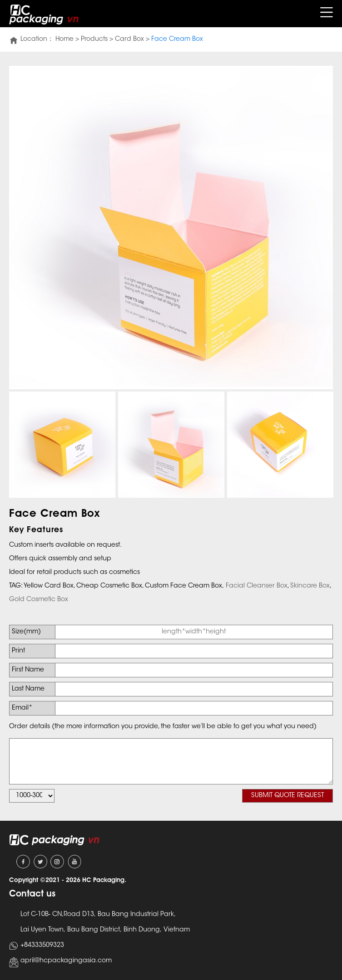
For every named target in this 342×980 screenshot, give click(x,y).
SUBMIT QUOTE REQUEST (287, 796)
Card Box (129, 39)
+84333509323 (42, 946)
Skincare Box (310, 586)
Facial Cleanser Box (257, 586)
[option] (171, 228)
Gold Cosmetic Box (39, 600)
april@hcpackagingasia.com (66, 961)
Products (94, 39)
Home (64, 39)
